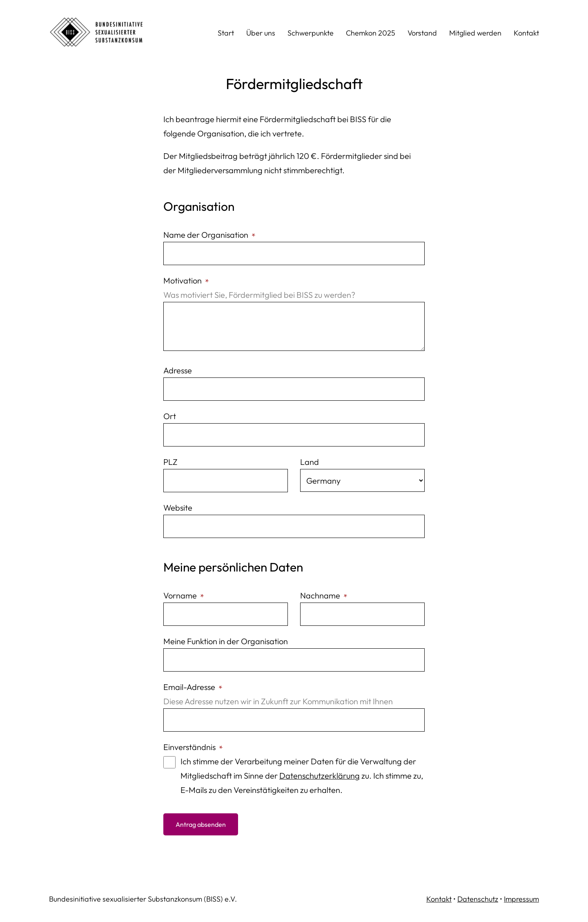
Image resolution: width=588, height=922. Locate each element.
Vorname (183, 595)
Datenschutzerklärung (320, 776)
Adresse (178, 370)
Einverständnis (192, 747)
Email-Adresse (192, 687)
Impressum (521, 899)
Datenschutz (478, 899)
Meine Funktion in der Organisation (226, 641)
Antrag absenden (201, 824)
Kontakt (439, 899)
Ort (170, 416)
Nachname (323, 595)
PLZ (170, 462)
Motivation (185, 280)
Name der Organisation (209, 235)
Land (310, 462)
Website (178, 508)
